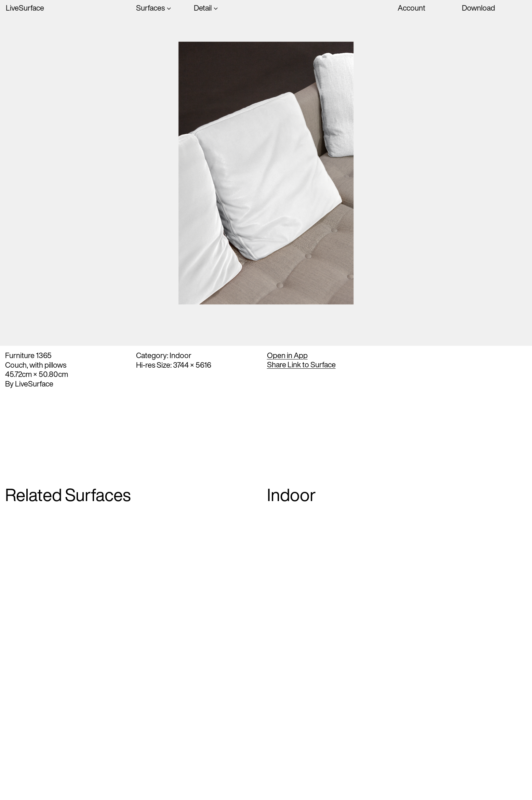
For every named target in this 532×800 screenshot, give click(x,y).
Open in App (287, 355)
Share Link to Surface (301, 365)
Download (478, 8)
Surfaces (150, 8)
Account (411, 8)
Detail (203, 8)
